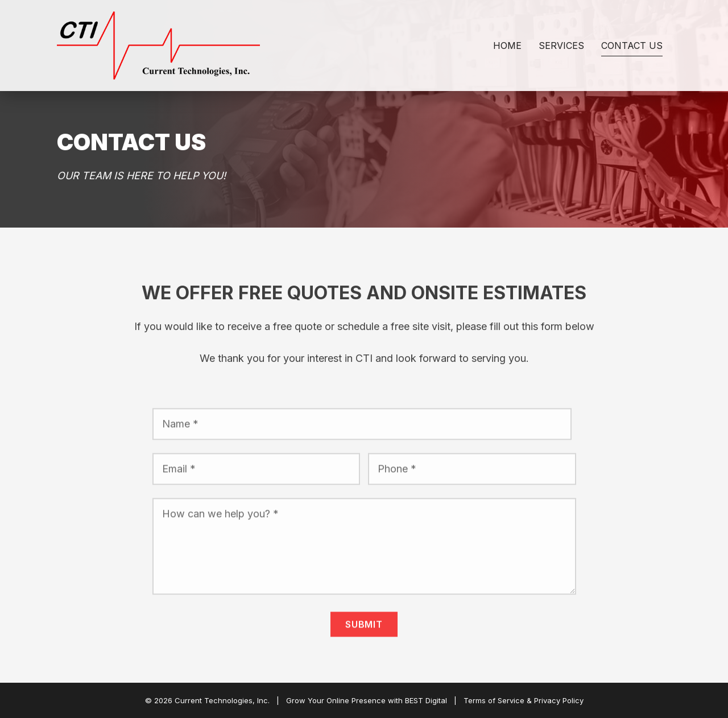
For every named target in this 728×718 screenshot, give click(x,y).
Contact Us (632, 46)
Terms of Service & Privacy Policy (524, 700)
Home (507, 46)
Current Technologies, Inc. (222, 700)
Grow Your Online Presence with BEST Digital (367, 700)
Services (561, 46)
